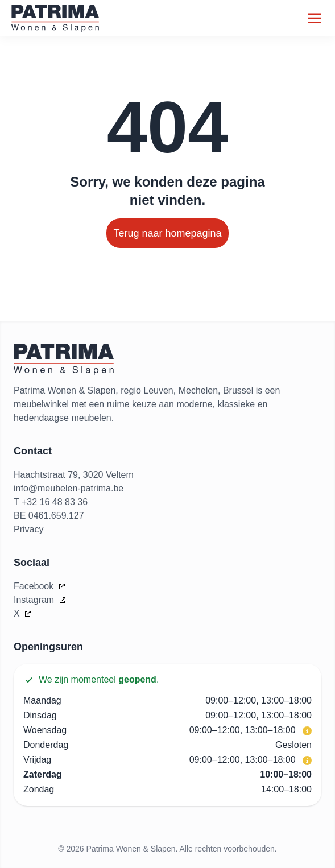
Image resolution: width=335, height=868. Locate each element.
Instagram (35, 600)
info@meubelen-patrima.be (69, 488)
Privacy (28, 529)
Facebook (35, 586)
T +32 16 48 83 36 (51, 502)
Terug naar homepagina (167, 233)
